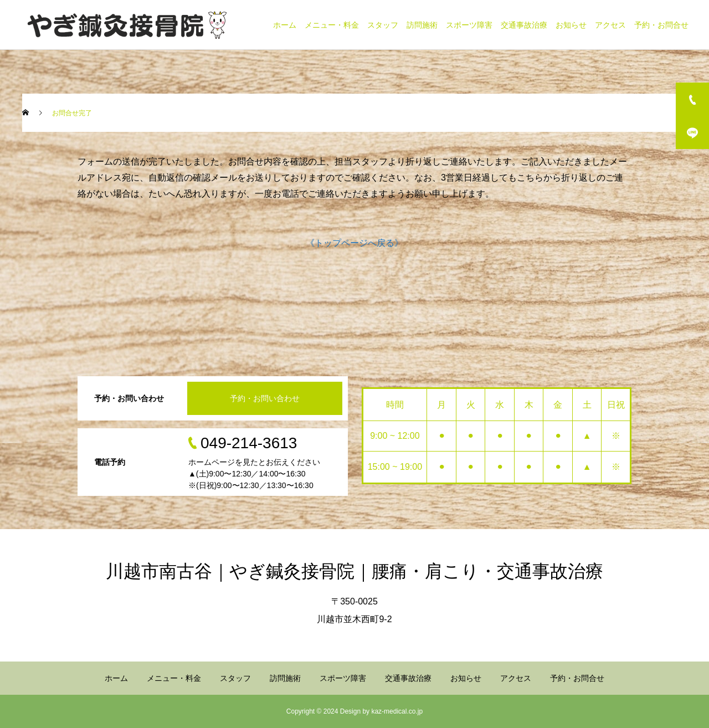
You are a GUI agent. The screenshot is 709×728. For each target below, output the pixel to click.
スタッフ (383, 25)
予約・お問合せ (661, 25)
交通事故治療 (524, 25)
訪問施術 (422, 25)
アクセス (610, 25)
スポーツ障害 (469, 25)
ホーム (285, 25)
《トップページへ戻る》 (354, 243)
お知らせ (571, 25)
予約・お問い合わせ (265, 398)
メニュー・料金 (332, 25)
